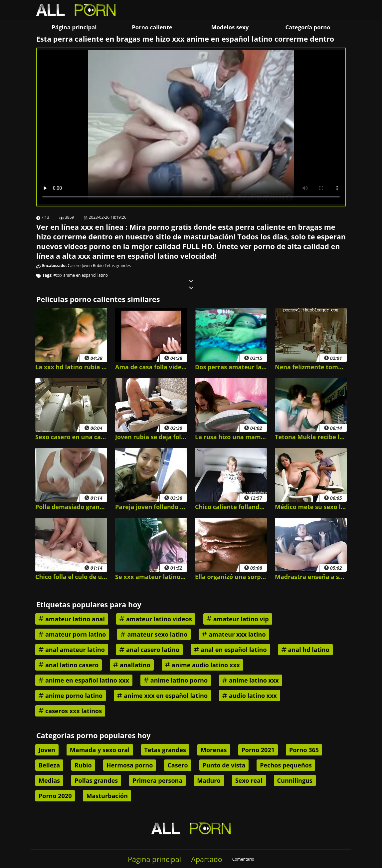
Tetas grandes (118, 266)
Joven (87, 266)
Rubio (98, 266)
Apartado (207, 859)
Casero (74, 266)
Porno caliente (152, 27)
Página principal (74, 27)
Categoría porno (308, 27)
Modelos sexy (230, 27)
